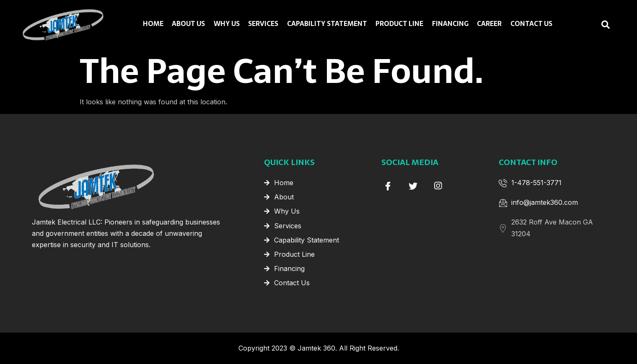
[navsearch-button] (589, 25)
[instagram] (438, 186)
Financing (450, 24)
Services (264, 24)
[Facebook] (388, 186)
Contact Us (531, 24)
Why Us (227, 24)
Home (154, 24)
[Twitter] (413, 186)
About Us (189, 24)
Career (489, 24)
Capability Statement (327, 24)
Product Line (399, 24)
